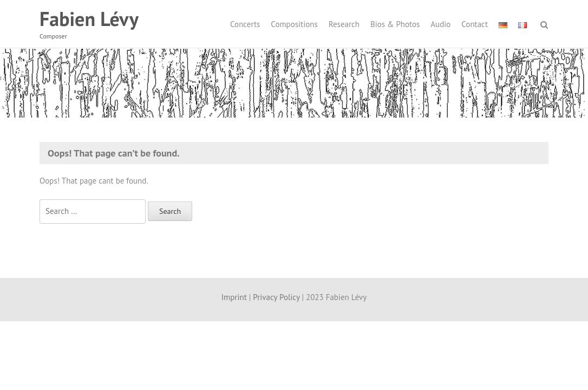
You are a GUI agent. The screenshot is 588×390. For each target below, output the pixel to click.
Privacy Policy (276, 297)
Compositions (294, 24)
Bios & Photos (395, 24)
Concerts (245, 24)
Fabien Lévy (89, 19)
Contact (475, 24)
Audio (440, 24)
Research (344, 24)
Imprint (234, 297)
